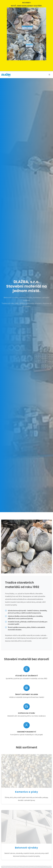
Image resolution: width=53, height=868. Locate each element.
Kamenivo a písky (27, 792)
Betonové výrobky (26, 848)
